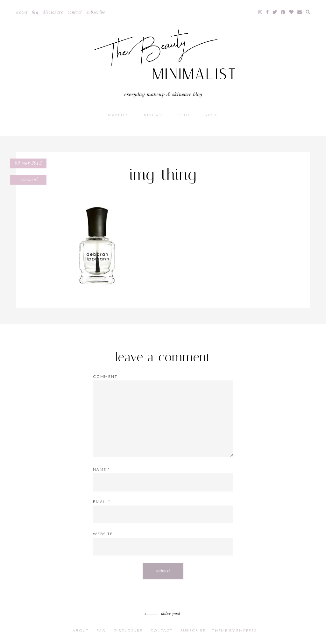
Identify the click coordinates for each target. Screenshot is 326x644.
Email (102, 502)
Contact (74, 12)
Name (101, 469)
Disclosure (53, 12)
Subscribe (96, 12)
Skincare (153, 115)
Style (211, 115)
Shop (184, 115)
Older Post (163, 614)
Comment (28, 180)
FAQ (35, 12)
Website (103, 534)
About (22, 12)
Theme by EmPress (234, 630)
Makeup (118, 115)
